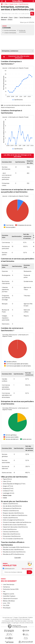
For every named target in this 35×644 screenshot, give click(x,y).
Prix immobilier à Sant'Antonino (13, 539)
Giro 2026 (6, 605)
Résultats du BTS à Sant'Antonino (13, 554)
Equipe (16, 618)
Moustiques (7, 608)
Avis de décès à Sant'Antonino (12, 506)
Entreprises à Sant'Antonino (12, 536)
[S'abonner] (17, 572)
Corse (5, 498)
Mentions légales (6, 623)
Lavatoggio (6, 493)
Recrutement (26, 619)
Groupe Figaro (15, 623)
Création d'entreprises (10, 33)
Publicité (30, 618)
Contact (7, 619)
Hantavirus (6, 587)
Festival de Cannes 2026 (11, 589)
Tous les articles (15, 619)
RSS (21, 619)
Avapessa (6, 488)
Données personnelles (8, 621)
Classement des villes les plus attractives (16, 57)
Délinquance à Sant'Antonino (12, 508)
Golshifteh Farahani (9, 596)
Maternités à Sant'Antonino (11, 534)
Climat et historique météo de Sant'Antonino (17, 522)
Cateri (16, 17)
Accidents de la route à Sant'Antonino (15, 525)
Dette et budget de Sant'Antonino (13, 520)
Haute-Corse (14, 4)
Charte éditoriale (23, 618)
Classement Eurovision (10, 599)
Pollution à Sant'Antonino (11, 511)
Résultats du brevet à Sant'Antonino (14, 552)
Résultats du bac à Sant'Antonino (13, 550)
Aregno (10, 19)
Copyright (18, 558)
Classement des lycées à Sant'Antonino (15, 527)
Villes (6, 4)
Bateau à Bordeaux (9, 601)
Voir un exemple (27, 569)
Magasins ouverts (9, 594)
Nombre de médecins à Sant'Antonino (15, 515)
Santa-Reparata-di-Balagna (11, 484)
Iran (4, 592)
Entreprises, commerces (10, 51)
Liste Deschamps (9, 585)
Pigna (10, 17)
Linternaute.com (9, 569)
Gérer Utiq (30, 621)
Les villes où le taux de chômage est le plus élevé (18, 156)
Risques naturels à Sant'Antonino (13, 513)
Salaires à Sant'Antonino (10, 504)
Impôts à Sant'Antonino (10, 518)
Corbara (5, 491)
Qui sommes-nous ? (8, 618)
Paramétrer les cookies (21, 621)
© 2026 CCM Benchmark (27, 623)
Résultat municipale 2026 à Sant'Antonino (16, 547)
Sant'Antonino (24, 4)
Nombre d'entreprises (10, 30)
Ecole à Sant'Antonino (10, 529)
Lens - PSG (6, 603)
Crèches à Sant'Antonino (11, 532)
